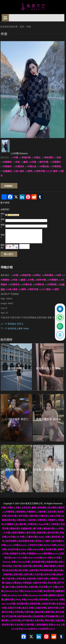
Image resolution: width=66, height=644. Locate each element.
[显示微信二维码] (60, 318)
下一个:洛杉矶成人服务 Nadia (15, 329)
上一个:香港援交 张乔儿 (12, 324)
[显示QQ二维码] (60, 335)
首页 (22, 27)
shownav (5, 18)
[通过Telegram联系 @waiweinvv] (60, 309)
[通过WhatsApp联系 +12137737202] (60, 326)
